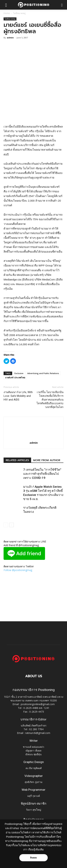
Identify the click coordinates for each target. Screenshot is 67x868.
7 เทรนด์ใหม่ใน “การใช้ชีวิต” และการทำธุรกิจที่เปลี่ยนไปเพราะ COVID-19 (42, 474)
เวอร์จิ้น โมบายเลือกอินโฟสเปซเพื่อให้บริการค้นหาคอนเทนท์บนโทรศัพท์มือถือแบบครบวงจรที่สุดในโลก (50, 400)
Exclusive (19, 373)
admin (10, 38)
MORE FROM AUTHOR (47, 460)
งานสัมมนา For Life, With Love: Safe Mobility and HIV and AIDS (18, 396)
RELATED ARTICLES (17, 460)
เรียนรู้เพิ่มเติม (36, 850)
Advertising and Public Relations (43, 373)
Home (7, 13)
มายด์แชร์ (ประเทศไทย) (15, 378)
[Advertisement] (33, 87)
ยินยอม (34, 858)
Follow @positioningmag (18, 570)
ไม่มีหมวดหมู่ (19, 13)
